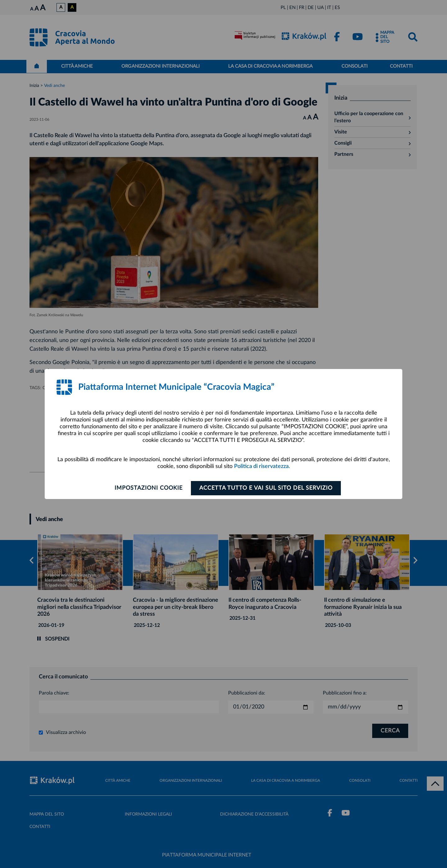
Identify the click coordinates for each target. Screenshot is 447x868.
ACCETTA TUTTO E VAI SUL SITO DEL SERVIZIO (266, 488)
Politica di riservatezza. (262, 466)
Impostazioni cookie (149, 488)
